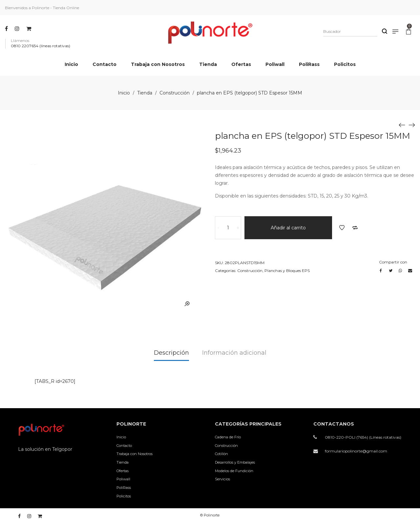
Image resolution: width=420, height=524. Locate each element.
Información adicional (234, 353)
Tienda (145, 93)
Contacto (124, 446)
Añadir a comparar (355, 228)
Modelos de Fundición (234, 471)
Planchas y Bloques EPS (287, 271)
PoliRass (124, 488)
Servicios (222, 479)
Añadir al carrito (288, 228)
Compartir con (393, 262)
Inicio (124, 93)
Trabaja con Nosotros (135, 454)
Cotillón (221, 454)
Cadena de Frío (228, 437)
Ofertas (123, 471)
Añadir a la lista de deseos (342, 228)
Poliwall (123, 479)
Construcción (175, 93)
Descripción (171, 353)
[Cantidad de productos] (228, 228)
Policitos (124, 496)
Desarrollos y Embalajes (235, 462)
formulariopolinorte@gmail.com (356, 451)
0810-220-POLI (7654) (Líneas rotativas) (363, 437)
